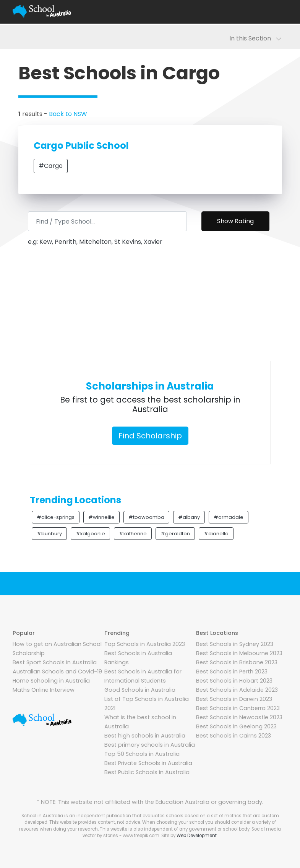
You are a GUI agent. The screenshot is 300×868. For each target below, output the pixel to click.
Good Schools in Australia (140, 690)
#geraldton (175, 534)
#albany (189, 517)
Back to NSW (68, 114)
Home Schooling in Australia (51, 681)
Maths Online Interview (44, 690)
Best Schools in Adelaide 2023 (237, 690)
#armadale (229, 517)
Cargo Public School (81, 146)
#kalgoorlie (90, 534)
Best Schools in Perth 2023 (232, 672)
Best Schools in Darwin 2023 (234, 699)
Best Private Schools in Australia (148, 763)
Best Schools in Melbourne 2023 (239, 653)
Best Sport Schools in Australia (55, 662)
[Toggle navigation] (279, 11)
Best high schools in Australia (145, 736)
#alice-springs (56, 517)
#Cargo (51, 166)
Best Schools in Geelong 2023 (236, 726)
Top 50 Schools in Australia (142, 754)
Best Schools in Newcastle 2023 (239, 717)
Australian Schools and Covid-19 (57, 672)
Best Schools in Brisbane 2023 (237, 662)
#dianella (216, 534)
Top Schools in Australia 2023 (145, 644)
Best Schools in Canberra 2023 (238, 708)
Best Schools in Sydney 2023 (235, 644)
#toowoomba (146, 517)
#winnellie (101, 517)
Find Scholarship (150, 436)
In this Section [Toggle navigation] (255, 38)
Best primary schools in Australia (150, 745)
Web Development (197, 836)
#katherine (133, 534)
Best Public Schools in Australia (147, 772)
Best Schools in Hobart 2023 (234, 681)
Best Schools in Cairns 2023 (234, 736)
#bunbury (49, 534)
